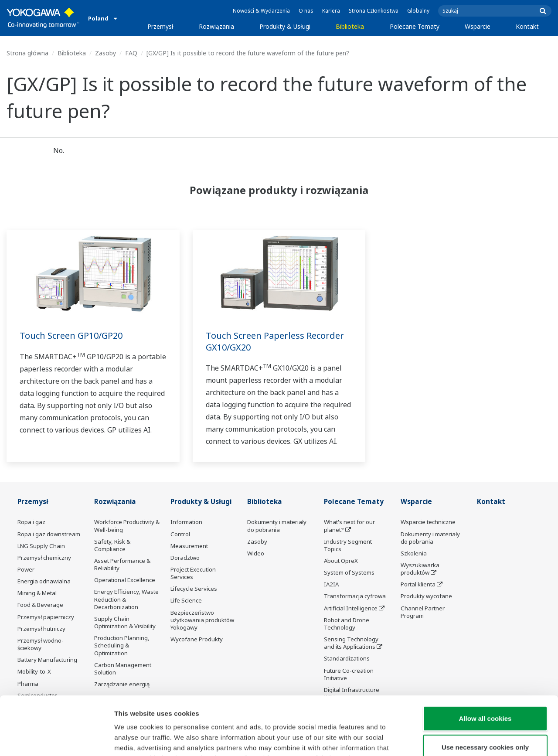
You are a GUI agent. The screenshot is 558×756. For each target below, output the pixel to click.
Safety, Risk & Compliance (112, 545)
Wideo (256, 553)
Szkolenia (414, 553)
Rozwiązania (216, 26)
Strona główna (27, 53)
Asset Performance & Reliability (122, 564)
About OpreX (341, 561)
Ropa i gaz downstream (49, 534)
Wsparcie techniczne (428, 522)
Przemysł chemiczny (44, 558)
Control (180, 534)
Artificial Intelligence (351, 608)
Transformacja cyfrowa (355, 596)
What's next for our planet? (349, 526)
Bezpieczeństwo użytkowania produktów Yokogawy (202, 620)
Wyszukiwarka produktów (420, 569)
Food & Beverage (40, 605)
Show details (458, 739)
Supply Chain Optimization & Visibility (125, 622)
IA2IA (331, 584)
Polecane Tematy (415, 26)
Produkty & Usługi (285, 26)
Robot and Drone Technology (347, 624)
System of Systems (349, 572)
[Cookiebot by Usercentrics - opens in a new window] (56, 739)
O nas (306, 11)
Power (26, 569)
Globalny (418, 11)
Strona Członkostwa (374, 11)
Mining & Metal (37, 593)
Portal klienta (418, 584)
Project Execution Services (193, 573)
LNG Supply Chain (41, 546)
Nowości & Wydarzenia (261, 11)
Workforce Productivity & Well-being (127, 526)
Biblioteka (350, 26)
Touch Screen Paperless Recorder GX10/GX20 (275, 341)
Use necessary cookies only (485, 692)
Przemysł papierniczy (46, 617)
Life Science (186, 600)
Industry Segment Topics (348, 545)
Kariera (331, 11)
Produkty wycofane (426, 596)
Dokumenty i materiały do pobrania (277, 526)
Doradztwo (185, 558)
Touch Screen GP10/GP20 (71, 335)
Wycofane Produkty (197, 639)
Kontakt (527, 26)
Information (186, 522)
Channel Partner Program (423, 612)
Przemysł (160, 26)
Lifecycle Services (194, 589)
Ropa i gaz (31, 522)
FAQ (131, 53)
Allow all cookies (485, 663)
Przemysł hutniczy (41, 629)
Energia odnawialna (44, 581)
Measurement (189, 546)
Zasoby (105, 53)
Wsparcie (478, 26)
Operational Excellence (125, 580)
